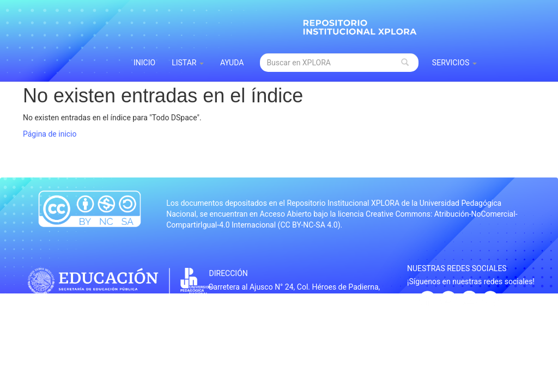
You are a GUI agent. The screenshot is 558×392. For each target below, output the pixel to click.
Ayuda (232, 63)
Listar (188, 63)
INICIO (144, 63)
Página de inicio (50, 134)
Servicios (454, 63)
